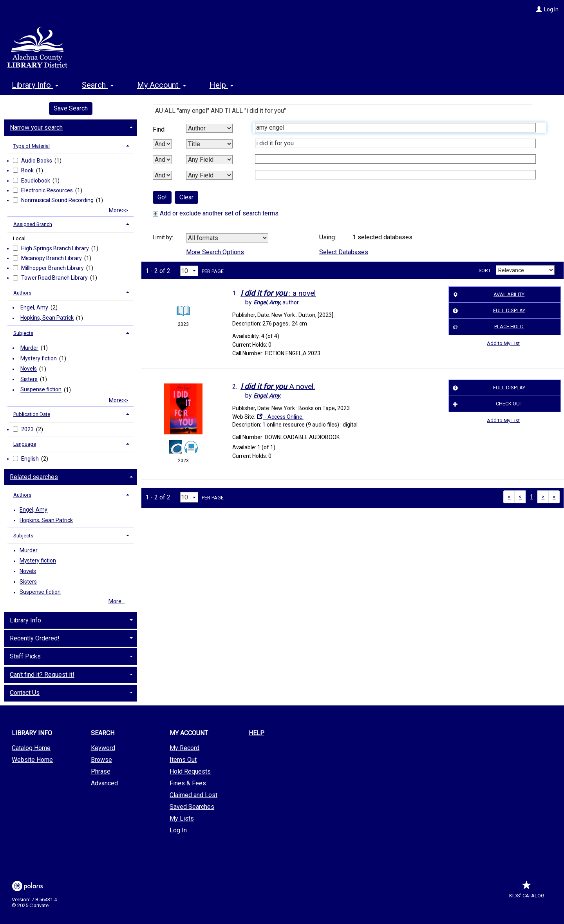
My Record (184, 748)
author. (277, 302)
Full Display (487, 311)
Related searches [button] (34, 477)
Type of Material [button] (32, 146)
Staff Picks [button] (25, 656)
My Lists (182, 818)
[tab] (70, 127)
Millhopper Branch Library (53, 268)
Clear (186, 197)
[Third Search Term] (395, 159)
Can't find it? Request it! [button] (42, 675)
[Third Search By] (209, 160)
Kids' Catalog (527, 892)
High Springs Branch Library (56, 248)
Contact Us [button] (25, 693)
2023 (28, 429)
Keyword (103, 748)
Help (257, 733)
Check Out (486, 404)
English (31, 459)
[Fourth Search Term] (395, 175)
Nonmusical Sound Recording (58, 200)
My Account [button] (162, 85)
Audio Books (37, 161)
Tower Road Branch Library (55, 278)
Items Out (183, 760)
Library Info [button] (35, 85)
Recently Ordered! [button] (35, 638)
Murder (29, 348)
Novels (29, 369)
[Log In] (539, 9)
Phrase (101, 771)
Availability (487, 295)
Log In (551, 9)
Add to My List (503, 343)
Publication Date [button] (32, 414)
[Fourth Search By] (209, 175)
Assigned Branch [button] (33, 224)
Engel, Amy (34, 307)
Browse (101, 760)
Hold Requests (190, 771)
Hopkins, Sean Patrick (47, 318)
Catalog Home (31, 748)
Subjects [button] (23, 333)
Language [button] (25, 444)
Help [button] (221, 85)
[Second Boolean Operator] (162, 160)
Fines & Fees (188, 783)
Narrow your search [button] (36, 127)
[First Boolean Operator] (162, 144)
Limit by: (164, 237)
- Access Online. (280, 417)
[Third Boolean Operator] (162, 175)
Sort (485, 271)
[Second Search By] (209, 144)
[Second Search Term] (395, 143)
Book (28, 170)
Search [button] (98, 85)
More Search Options (215, 252)
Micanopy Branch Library (52, 258)
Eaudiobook (36, 181)
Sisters (29, 379)
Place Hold (487, 327)
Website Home (32, 760)
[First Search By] (209, 128)
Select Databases (344, 252)
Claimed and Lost (193, 795)
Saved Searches (192, 807)
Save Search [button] (71, 108)
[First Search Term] (395, 128)
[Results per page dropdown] (189, 271)
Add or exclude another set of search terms (216, 213)
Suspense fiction (41, 390)
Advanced (104, 783)
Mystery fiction (39, 358)
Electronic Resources (48, 190)
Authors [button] (22, 293)
